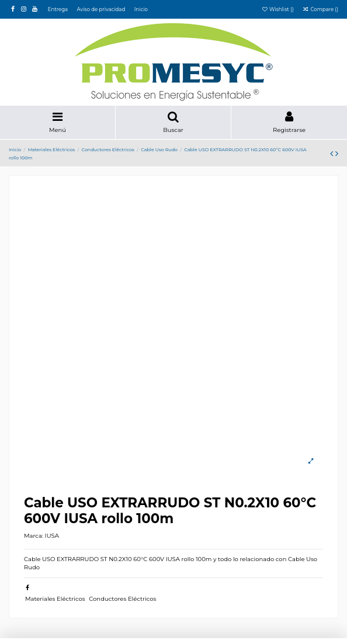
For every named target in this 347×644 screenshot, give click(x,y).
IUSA (52, 536)
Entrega (59, 9)
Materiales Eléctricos (55, 599)
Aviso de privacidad (102, 9)
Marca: (34, 536)
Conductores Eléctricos (122, 599)
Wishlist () (278, 9)
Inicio (141, 9)
